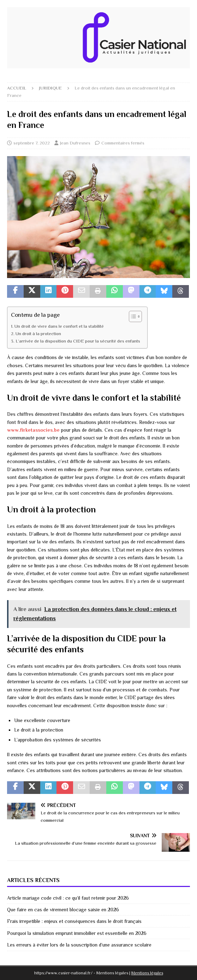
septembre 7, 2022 (32, 143)
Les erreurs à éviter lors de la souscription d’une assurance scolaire (79, 945)
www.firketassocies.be (33, 430)
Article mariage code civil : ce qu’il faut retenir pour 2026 (68, 898)
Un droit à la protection (38, 334)
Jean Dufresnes (75, 143)
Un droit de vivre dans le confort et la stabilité (59, 326)
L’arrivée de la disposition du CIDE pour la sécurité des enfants (78, 341)
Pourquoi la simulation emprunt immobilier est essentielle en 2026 (77, 933)
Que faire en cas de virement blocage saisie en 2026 (63, 910)
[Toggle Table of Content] (132, 316)
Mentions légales (147, 973)
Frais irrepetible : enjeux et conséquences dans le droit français (74, 921)
